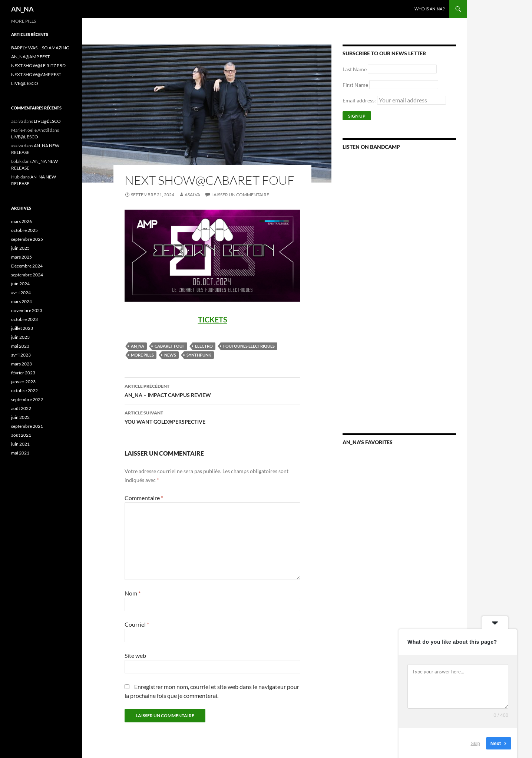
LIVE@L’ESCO (25, 83)
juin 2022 (20, 417)
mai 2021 (20, 453)
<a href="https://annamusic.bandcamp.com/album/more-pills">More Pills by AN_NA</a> (399, 245)
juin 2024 (20, 284)
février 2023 (23, 373)
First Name (355, 85)
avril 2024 (21, 293)
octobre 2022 (24, 391)
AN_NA (22, 9)
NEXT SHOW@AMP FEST (36, 74)
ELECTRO (204, 346)
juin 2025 (20, 248)
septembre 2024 (27, 275)
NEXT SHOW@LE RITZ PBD (38, 65)
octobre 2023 (24, 319)
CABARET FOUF (170, 346)
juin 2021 (20, 444)
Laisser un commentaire (240, 195)
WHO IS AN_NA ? (429, 9)
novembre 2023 (27, 310)
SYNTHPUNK (199, 355)
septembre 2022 (27, 399)
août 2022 (21, 408)
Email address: (394, 100)
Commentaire (144, 498)
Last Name (355, 69)
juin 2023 (20, 337)
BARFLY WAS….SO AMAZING (40, 48)
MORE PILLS (142, 355)
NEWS (170, 355)
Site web (135, 655)
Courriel (137, 624)
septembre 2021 (27, 426)
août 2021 (21, 435)
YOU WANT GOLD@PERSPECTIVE (212, 417)
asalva (192, 195)
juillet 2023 (22, 328)
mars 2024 (22, 301)
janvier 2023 (23, 382)
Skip (475, 743)
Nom (133, 593)
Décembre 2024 (27, 266)
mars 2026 (22, 221)
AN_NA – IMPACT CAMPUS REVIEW (212, 390)
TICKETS (213, 319)
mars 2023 (22, 364)
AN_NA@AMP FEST (30, 57)
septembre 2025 (27, 239)
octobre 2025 (24, 230)
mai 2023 (20, 346)
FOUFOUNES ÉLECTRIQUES (249, 346)
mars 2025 (22, 257)
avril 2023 (21, 355)
